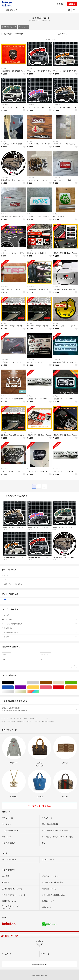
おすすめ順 (20, 34)
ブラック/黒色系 (14, 683)
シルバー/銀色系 (14, 692)
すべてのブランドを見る (40, 806)
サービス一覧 (6, 954)
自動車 (41, 637)
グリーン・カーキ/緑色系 (77, 683)
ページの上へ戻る (40, 964)
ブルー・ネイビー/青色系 (14, 687)
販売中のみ (7, 34)
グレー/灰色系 (39, 683)
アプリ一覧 (45, 954)
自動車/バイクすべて (41, 632)
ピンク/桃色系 (52, 687)
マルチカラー (39, 692)
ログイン (60, 4)
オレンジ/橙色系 (77, 687)
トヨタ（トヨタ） (9, 27)
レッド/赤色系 (64, 687)
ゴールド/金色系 (26, 692)
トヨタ (40, 600)
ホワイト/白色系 (26, 683)
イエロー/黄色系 (39, 687)
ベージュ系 (64, 683)
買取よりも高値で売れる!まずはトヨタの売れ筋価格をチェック (40, 709)
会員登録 (72, 4)
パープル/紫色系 (26, 687)
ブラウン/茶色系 (52, 683)
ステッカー (24, 27)
